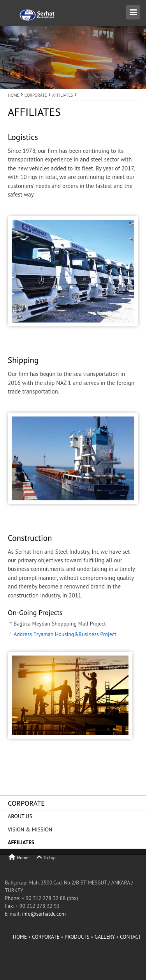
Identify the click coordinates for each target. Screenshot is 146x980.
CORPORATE (26, 803)
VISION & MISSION (30, 829)
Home (18, 857)
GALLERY (105, 937)
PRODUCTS (78, 937)
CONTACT (131, 937)
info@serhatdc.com (44, 914)
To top (45, 857)
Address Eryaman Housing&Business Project (65, 634)
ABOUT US (20, 816)
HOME (21, 937)
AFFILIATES (21, 842)
